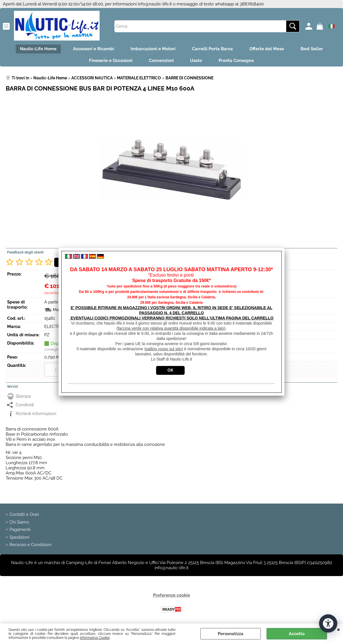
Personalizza (231, 634)
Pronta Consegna (237, 61)
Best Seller (313, 49)
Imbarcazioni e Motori (153, 49)
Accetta (297, 634)
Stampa (23, 397)
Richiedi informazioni (36, 414)
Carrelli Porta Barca (213, 49)
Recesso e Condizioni (30, 546)
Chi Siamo (19, 523)
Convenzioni (161, 61)
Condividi (25, 406)
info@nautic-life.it (155, 4)
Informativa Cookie (95, 638)
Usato (197, 61)
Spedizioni (19, 538)
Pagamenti (20, 530)
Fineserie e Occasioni (110, 61)
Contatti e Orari (24, 515)
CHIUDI (339, 629)
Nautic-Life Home (37, 49)
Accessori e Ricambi (93, 49)
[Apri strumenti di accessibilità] (328, 623)
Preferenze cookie (172, 596)
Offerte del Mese (268, 49)
